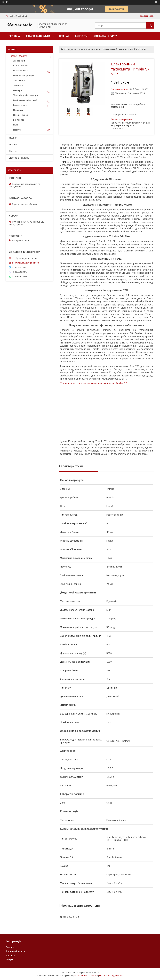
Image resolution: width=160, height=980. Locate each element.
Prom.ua (95, 973)
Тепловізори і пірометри (25, 95)
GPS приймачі (20, 71)
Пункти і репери (21, 115)
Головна (14, 36)
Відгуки (13, 151)
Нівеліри (17, 90)
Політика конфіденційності (112, 976)
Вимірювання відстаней (25, 100)
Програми (18, 110)
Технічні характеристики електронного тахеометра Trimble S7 (93, 383)
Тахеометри (94, 49)
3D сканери (19, 61)
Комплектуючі (20, 105)
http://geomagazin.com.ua (24, 258)
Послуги (17, 130)
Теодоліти (18, 85)
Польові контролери (24, 76)
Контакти (81, 36)
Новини (13, 138)
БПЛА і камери (21, 66)
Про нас (64, 36)
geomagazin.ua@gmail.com (26, 263)
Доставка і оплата (105, 36)
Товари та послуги (38, 36)
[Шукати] (150, 25)
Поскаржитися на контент (86, 976)
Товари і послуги (18, 56)
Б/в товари (19, 120)
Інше (16, 125)
